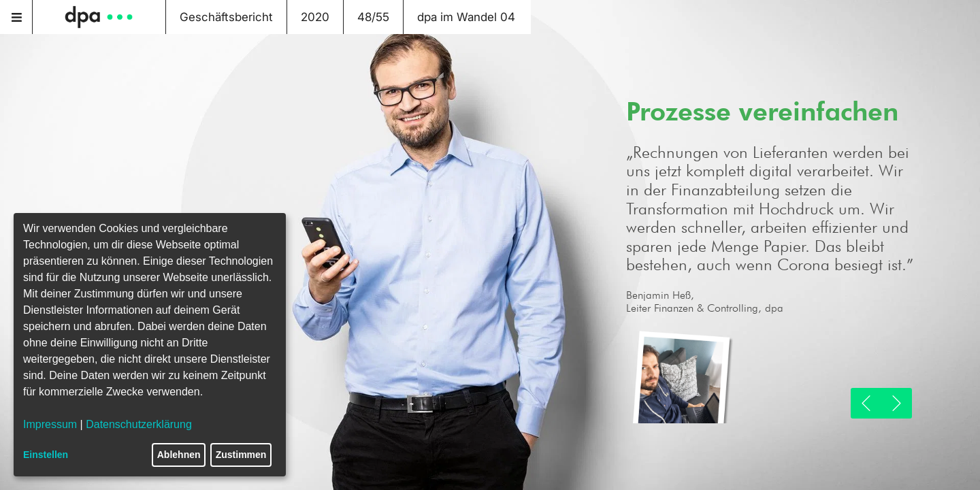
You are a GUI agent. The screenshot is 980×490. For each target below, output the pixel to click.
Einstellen (46, 455)
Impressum (50, 424)
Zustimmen (241, 455)
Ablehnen (179, 455)
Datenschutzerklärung (139, 424)
